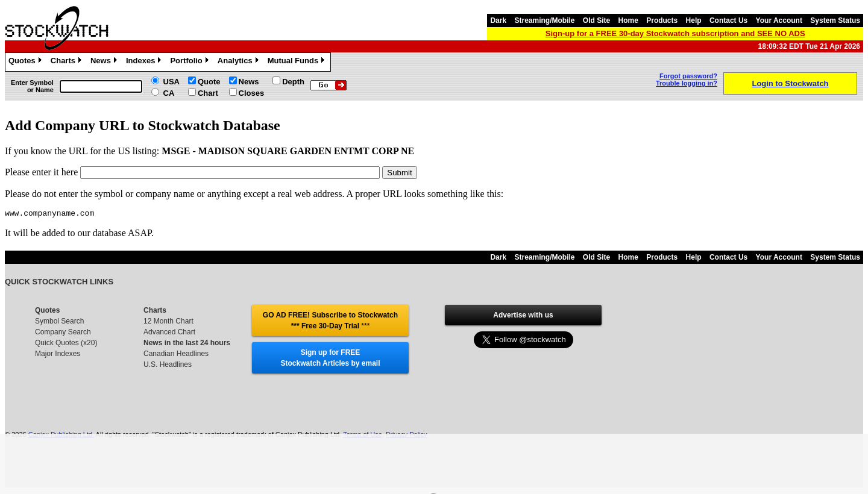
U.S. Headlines (168, 366)
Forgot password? (688, 76)
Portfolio (190, 62)
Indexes (145, 62)
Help (694, 20)
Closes (252, 93)
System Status (835, 20)
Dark (498, 20)
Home (628, 20)
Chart (208, 93)
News (105, 62)
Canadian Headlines (176, 355)
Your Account (779, 20)
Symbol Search (59, 323)
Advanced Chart (169, 334)
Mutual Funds (298, 62)
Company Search (63, 334)
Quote (209, 82)
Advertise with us (523, 317)
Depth (293, 82)
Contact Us (728, 20)
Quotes (27, 62)
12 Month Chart (168, 323)
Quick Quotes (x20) (66, 345)
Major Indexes (58, 355)
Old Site (596, 20)
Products (662, 20)
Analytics (240, 62)
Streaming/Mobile (544, 20)
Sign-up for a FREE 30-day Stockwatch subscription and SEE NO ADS (675, 33)
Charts (68, 62)
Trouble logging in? (687, 83)
